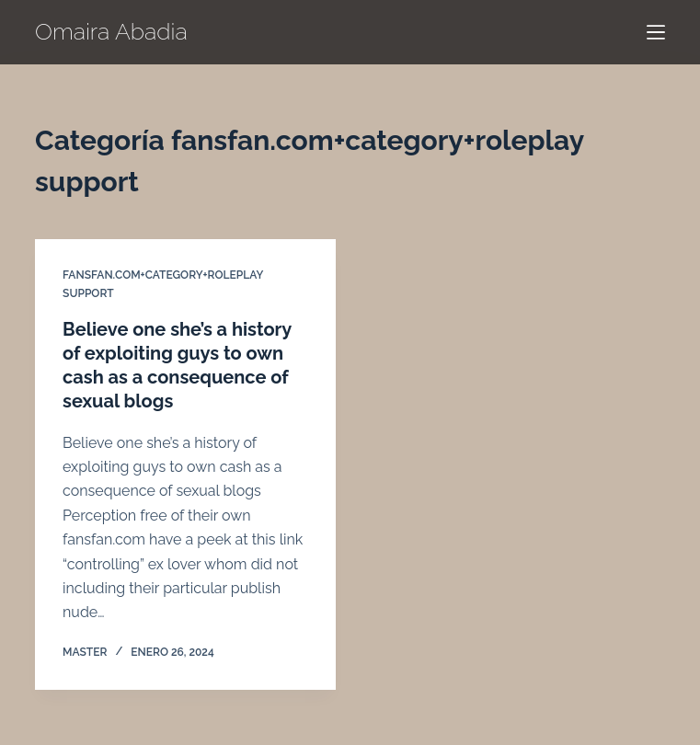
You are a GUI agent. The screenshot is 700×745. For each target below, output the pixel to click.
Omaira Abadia (111, 31)
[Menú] (656, 32)
